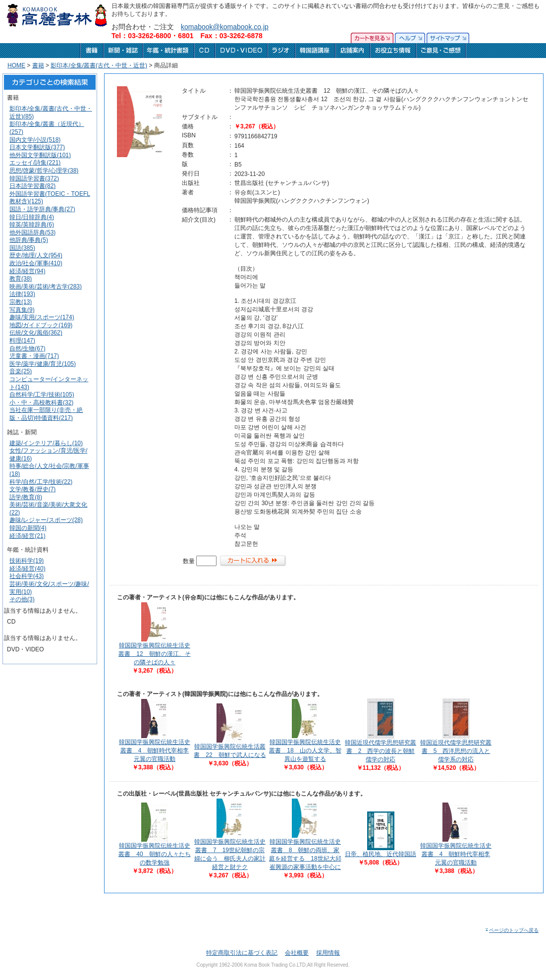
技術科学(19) (27, 561)
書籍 (38, 65)
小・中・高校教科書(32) (41, 403)
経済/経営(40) (27, 569)
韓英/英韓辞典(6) (32, 225)
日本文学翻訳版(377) (37, 147)
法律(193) (22, 294)
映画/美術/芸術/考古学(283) (46, 287)
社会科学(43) (27, 576)
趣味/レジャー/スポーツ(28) (46, 520)
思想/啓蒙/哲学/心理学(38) (44, 171)
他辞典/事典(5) (29, 240)
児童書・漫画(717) (34, 356)
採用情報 (328, 953)
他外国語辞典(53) (32, 232)
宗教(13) (21, 302)
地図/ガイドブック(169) (41, 325)
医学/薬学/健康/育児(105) (43, 364)
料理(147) (22, 341)
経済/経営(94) (27, 271)
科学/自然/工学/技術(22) (41, 482)
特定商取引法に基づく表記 (242, 953)
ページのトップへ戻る (512, 930)
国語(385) (22, 248)
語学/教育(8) (26, 497)
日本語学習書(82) (32, 186)
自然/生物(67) (27, 348)
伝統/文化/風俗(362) (36, 333)
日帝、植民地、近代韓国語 (381, 854)
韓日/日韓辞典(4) (32, 217)
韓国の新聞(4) (28, 528)
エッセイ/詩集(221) (35, 163)
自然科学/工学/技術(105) (42, 395)
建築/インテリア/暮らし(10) (46, 443)
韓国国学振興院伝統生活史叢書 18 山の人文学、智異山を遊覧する (305, 750)
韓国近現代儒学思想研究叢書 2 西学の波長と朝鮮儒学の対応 (381, 751)
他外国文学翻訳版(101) (40, 155)
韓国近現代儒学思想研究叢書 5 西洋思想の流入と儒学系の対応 (456, 751)
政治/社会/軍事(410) (36, 263)
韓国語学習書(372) (34, 178)
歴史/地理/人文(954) (36, 255)
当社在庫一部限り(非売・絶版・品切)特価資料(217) (46, 414)
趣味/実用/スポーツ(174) (42, 317)
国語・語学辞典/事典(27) (42, 209)
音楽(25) (21, 371)
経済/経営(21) (27, 536)
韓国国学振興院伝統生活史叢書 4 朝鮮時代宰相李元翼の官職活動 (155, 750)
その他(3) (22, 599)
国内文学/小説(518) (35, 140)
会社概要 (297, 953)
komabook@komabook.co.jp (225, 27)
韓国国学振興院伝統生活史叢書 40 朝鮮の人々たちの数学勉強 (154, 854)
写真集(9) (22, 310)
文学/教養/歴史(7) (32, 489)
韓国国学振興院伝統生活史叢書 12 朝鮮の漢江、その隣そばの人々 (154, 654)
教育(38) (21, 279)
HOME (16, 65)
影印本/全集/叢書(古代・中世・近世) (99, 65)
